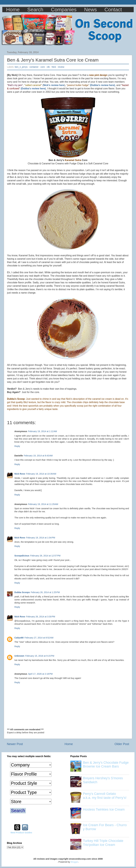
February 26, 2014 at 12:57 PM (45, 556)
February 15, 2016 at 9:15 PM (40, 656)
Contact (113, 10)
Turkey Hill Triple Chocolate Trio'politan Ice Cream (103, 843)
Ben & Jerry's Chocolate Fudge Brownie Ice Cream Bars (106, 765)
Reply (17, 446)
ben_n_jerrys (21, 67)
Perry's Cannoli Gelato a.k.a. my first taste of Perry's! (105, 796)
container (34, 67)
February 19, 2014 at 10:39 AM (41, 474)
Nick (54, 67)
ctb (48, 67)
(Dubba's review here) (102, 85)
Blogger (75, 862)
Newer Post (15, 744)
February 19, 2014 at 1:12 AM (42, 431)
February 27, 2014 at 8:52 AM (39, 638)
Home (13, 10)
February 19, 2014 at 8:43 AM (38, 456)
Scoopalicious (22, 556)
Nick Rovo (20, 474)
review (61, 67)
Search (35, 10)
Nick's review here (54, 85)
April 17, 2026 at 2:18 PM (40, 674)
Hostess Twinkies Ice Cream (104, 809)
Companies (64, 10)
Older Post (122, 744)
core (43, 67)
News (91, 10)
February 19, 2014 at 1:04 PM (41, 538)
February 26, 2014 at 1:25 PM (45, 592)
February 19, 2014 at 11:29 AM (43, 504)
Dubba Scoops (22, 592)
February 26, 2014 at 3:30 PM (41, 617)
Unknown (19, 656)
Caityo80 (19, 638)
